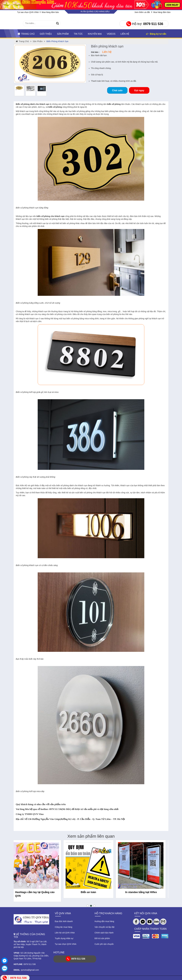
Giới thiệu (46, 34)
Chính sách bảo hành (104, 933)
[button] (88, 906)
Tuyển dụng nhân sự (64, 938)
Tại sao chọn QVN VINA (28, 12)
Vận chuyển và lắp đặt (104, 927)
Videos (111, 34)
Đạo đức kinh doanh (64, 921)
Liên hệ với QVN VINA (65, 933)
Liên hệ (125, 34)
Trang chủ (26, 34)
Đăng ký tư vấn (156, 34)
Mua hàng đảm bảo (50, 12)
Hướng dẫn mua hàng (104, 921)
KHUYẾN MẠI (95, 34)
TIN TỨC (78, 34)
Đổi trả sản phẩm (102, 938)
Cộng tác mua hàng (64, 927)
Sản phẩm (63, 34)
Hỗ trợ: (145, 24)
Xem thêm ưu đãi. (142, 12)
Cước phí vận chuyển (104, 944)
